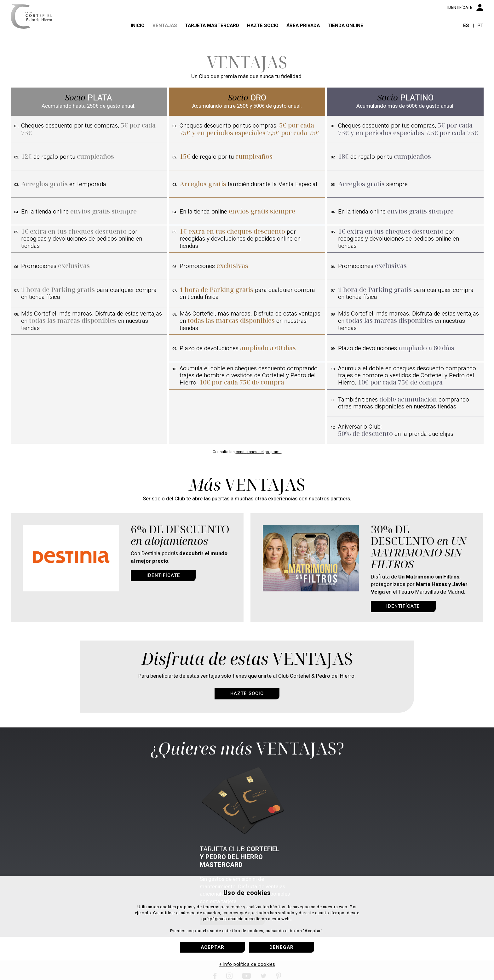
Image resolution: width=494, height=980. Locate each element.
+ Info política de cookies (247, 964)
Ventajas (153, 35)
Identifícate (163, 575)
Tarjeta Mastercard (207, 35)
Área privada (314, 35)
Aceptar (213, 947)
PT (480, 35)
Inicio (120, 35)
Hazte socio (266, 35)
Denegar (281, 947)
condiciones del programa (259, 452)
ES (466, 35)
